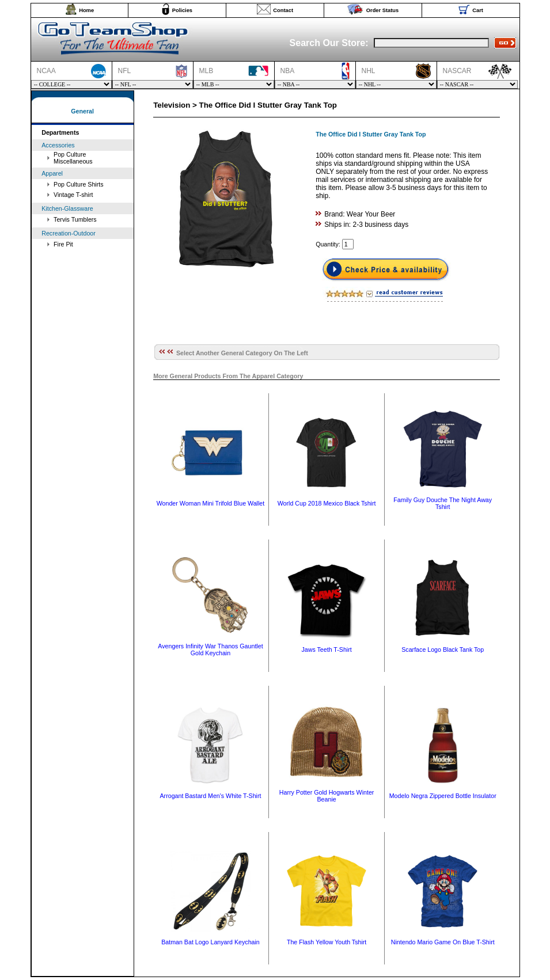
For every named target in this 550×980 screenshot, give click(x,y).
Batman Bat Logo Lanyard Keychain (210, 942)
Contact (283, 10)
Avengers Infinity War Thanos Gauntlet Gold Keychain (210, 649)
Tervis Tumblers (75, 219)
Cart (478, 10)
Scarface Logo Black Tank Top (443, 649)
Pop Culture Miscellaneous (73, 158)
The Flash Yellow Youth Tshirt (327, 942)
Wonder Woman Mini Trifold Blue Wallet (211, 503)
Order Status (383, 10)
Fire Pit (63, 244)
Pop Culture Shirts (78, 184)
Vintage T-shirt (73, 195)
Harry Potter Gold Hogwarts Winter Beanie (327, 796)
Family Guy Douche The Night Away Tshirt (443, 503)
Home (86, 10)
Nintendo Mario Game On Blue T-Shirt (443, 942)
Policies (182, 10)
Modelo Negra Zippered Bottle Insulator (443, 796)
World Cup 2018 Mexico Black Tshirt (327, 503)
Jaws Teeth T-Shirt (326, 649)
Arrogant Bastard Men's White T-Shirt (211, 796)
